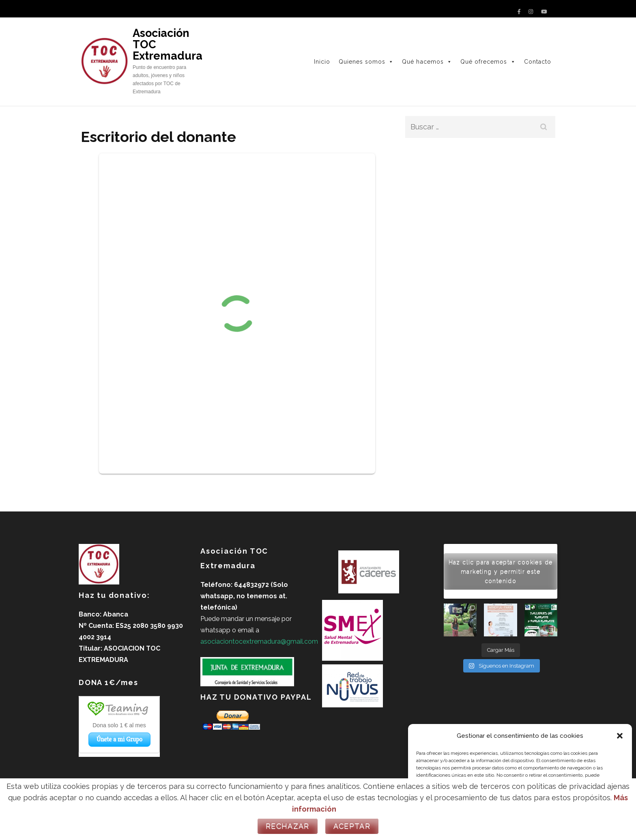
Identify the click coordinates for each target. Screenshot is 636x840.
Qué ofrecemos (488, 62)
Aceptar (352, 826)
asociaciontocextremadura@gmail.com (259, 641)
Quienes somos (366, 62)
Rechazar (288, 826)
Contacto (538, 62)
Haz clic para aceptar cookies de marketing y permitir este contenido (501, 571)
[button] (620, 736)
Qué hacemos (427, 62)
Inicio (322, 62)
